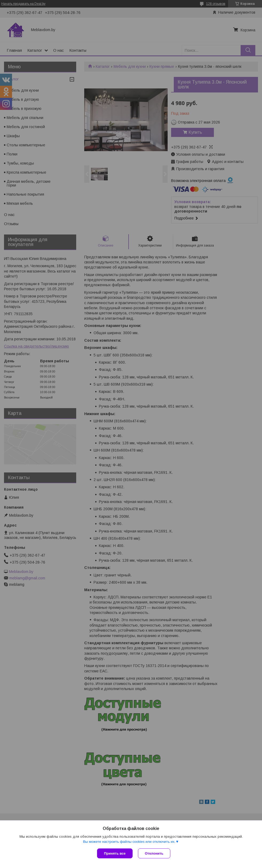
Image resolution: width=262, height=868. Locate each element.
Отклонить (154, 853)
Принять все (115, 853)
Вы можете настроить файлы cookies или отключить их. (129, 842)
